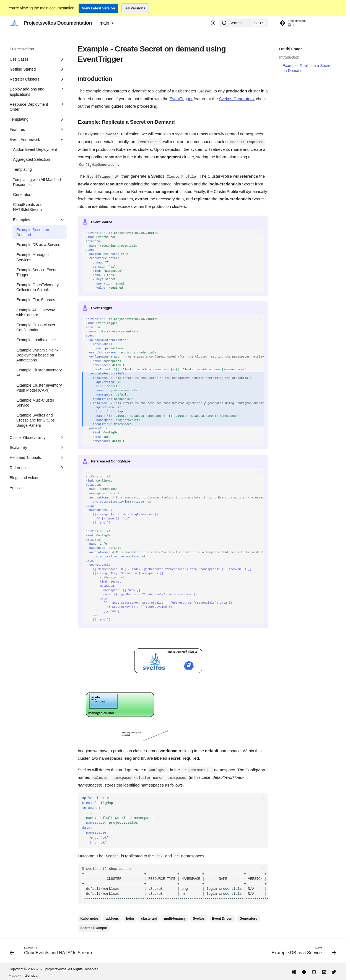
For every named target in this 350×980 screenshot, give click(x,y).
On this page (291, 49)
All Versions (135, 8)
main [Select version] (104, 23)
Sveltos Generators (236, 98)
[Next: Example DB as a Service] (303, 950)
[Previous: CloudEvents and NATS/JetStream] (52, 950)
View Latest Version (98, 8)
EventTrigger (181, 98)
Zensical (32, 973)
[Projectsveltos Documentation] (14, 23)
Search (235, 23)
